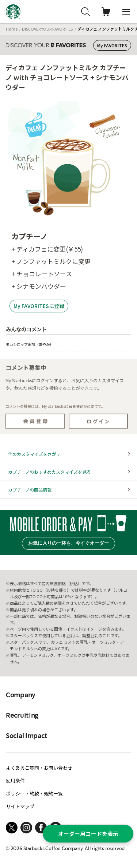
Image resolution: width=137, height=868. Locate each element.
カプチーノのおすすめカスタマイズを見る (50, 472)
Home (12, 29)
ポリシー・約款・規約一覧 (34, 794)
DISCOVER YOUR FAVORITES (47, 29)
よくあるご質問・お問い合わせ (39, 768)
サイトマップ (20, 806)
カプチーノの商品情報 (30, 490)
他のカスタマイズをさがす (34, 454)
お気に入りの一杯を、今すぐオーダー (68, 543)
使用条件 (15, 780)
